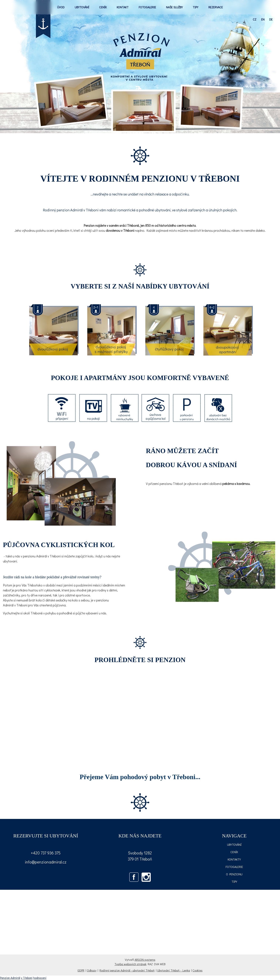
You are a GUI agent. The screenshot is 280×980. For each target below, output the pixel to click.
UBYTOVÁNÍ (82, 7)
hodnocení (40, 978)
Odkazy (92, 970)
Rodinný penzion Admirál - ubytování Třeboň (127, 970)
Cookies (198, 970)
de (271, 19)
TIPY (195, 7)
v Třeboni (27, 978)
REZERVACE (216, 7)
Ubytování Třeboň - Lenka (174, 970)
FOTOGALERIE (147, 7)
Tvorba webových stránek (130, 964)
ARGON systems (145, 960)
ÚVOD (61, 7)
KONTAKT (123, 7)
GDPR (81, 970)
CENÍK (103, 7)
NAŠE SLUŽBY (174, 7)
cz (255, 19)
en (263, 19)
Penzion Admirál (10, 978)
